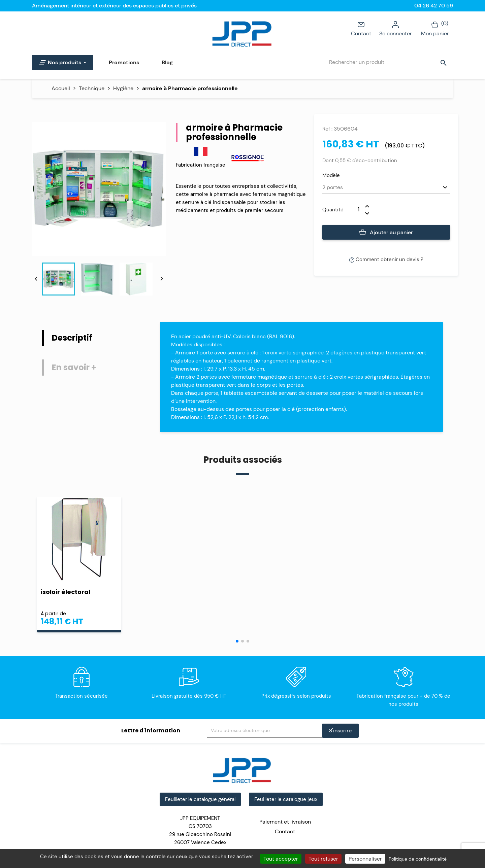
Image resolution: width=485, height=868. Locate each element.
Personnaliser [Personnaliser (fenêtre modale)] (365, 859)
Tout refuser (323, 859)
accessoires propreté (183, 592)
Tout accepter (281, 859)
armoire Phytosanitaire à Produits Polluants (403, 595)
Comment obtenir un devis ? (386, 259)
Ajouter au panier (386, 233)
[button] (240, 641)
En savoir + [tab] (74, 367)
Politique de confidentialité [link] (418, 859)
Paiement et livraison (285, 822)
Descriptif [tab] (72, 338)
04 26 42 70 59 (434, 6)
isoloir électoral (66, 592)
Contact (361, 28)
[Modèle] (386, 188)
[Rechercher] (388, 62)
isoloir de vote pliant (290, 592)
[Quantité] (354, 210)
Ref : (327, 129)
